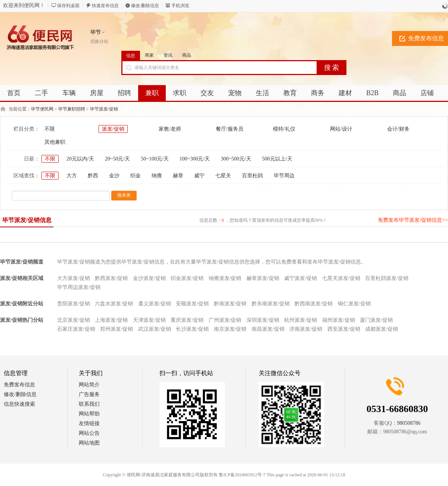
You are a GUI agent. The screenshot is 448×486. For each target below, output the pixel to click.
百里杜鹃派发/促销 (387, 278)
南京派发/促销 (230, 329)
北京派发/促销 (74, 320)
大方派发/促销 (74, 278)
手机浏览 (180, 6)
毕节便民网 (42, 109)
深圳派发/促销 (263, 320)
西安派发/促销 (344, 329)
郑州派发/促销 (116, 329)
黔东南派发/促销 (271, 304)
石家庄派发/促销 (76, 329)
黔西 (93, 176)
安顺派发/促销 (192, 304)
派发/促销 (113, 129)
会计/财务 (398, 129)
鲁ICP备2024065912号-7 (242, 475)
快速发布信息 (105, 6)
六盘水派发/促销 (114, 304)
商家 (149, 55)
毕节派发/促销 (104, 109)
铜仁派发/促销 (354, 304)
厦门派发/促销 (376, 320)
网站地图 (89, 443)
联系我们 (89, 404)
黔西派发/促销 (111, 278)
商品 (187, 55)
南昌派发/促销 (268, 329)
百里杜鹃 (252, 176)
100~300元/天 (195, 159)
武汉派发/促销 (155, 329)
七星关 (223, 176)
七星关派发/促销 (341, 278)
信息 (131, 56)
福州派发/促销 (339, 320)
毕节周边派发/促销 (79, 287)
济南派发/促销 (306, 329)
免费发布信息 (19, 385)
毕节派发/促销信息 (27, 220)
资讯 (168, 55)
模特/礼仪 (284, 129)
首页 (14, 93)
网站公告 (89, 433)
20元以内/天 (80, 159)
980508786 (409, 423)
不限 (50, 129)
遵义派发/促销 (155, 304)
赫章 (178, 176)
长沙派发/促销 (192, 329)
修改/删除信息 (145, 6)
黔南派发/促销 (230, 304)
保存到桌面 (68, 6)
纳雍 (157, 176)
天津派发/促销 (149, 320)
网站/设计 (341, 129)
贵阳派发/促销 (74, 304)
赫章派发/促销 (263, 278)
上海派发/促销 (111, 320)
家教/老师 (170, 129)
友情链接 (89, 423)
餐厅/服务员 (230, 129)
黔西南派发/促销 (314, 304)
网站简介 (89, 385)
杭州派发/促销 (301, 320)
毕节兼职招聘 (72, 109)
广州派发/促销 (225, 320)
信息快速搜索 (19, 404)
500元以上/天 (277, 159)
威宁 (199, 176)
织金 (136, 176)
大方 (72, 176)
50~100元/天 (155, 159)
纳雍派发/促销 (225, 278)
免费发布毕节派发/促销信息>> (413, 220)
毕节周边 (284, 176)
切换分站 (99, 41)
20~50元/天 (117, 159)
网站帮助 (89, 414)
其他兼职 (55, 142)
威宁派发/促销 (301, 278)
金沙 (114, 176)
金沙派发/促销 (149, 278)
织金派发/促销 (187, 278)
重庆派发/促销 (187, 320)
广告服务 (89, 394)
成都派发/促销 (382, 329)
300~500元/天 (236, 159)
